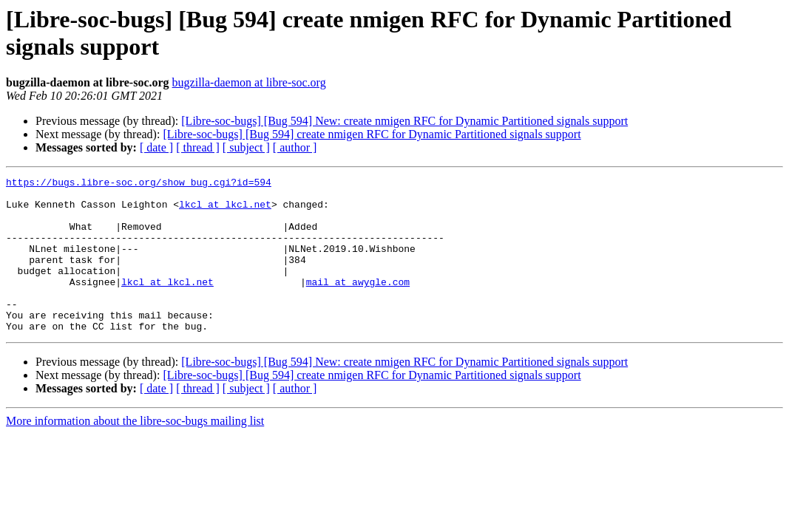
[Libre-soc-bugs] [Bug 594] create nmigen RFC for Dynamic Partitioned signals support (372, 134)
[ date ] (156, 147)
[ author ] (295, 147)
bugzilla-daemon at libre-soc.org (249, 82)
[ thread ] (198, 147)
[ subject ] (246, 147)
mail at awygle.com (358, 304)
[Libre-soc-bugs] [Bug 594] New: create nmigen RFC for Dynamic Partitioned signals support (404, 121)
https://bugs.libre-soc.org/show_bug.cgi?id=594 (139, 184)
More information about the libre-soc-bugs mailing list (135, 452)
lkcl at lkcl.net (225, 211)
